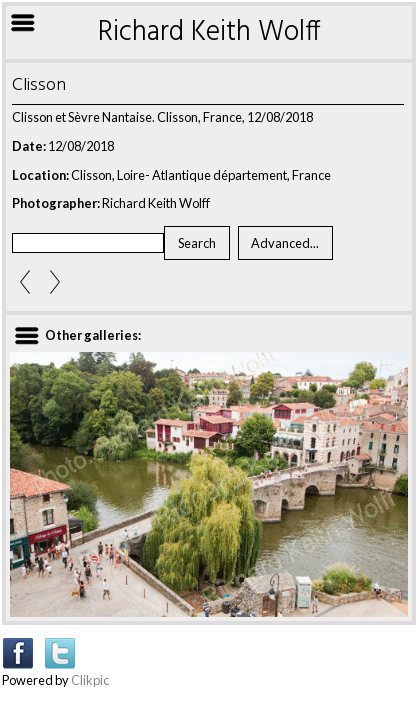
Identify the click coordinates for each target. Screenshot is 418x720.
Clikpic (90, 680)
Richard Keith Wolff (209, 32)
